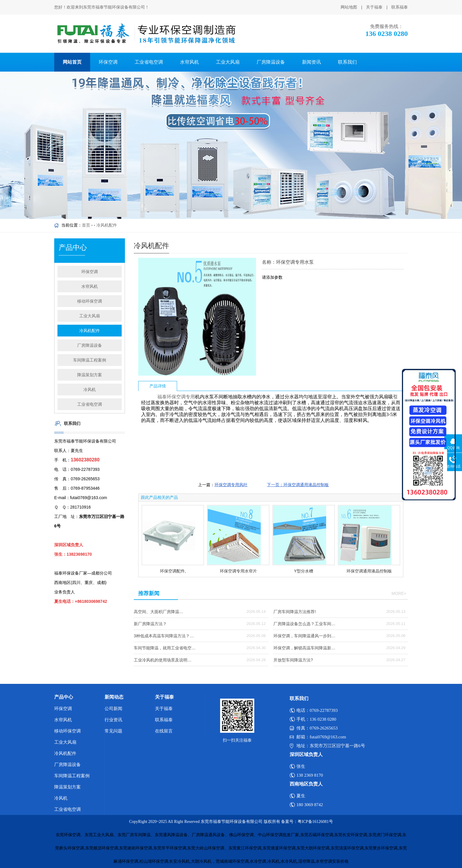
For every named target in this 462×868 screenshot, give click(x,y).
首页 (86, 225)
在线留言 (164, 731)
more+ (399, 593)
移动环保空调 (90, 301)
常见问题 (113, 731)
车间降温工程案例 (90, 360)
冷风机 (90, 390)
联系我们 (347, 62)
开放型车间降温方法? (293, 660)
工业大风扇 (228, 62)
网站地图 (349, 7)
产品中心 (64, 697)
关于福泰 (374, 7)
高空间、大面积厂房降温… (159, 612)
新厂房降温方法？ (150, 624)
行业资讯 (113, 720)
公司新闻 (113, 709)
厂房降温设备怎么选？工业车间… (304, 624)
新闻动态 (114, 697)
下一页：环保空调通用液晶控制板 (298, 485)
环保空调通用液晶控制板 (369, 571)
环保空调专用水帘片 (238, 571)
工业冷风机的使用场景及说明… (163, 660)
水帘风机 (189, 62)
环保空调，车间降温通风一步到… (304, 636)
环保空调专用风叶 (231, 485)
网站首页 (72, 62)
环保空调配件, (173, 571)
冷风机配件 (107, 225)
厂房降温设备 (271, 62)
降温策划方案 (90, 375)
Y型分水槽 (304, 571)
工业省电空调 (149, 62)
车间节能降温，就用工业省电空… (165, 648)
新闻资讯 (311, 62)
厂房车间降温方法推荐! (295, 612)
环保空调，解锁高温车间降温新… (304, 648)
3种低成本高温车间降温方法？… (164, 636)
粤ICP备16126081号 (315, 822)
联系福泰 (400, 7)
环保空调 (108, 62)
